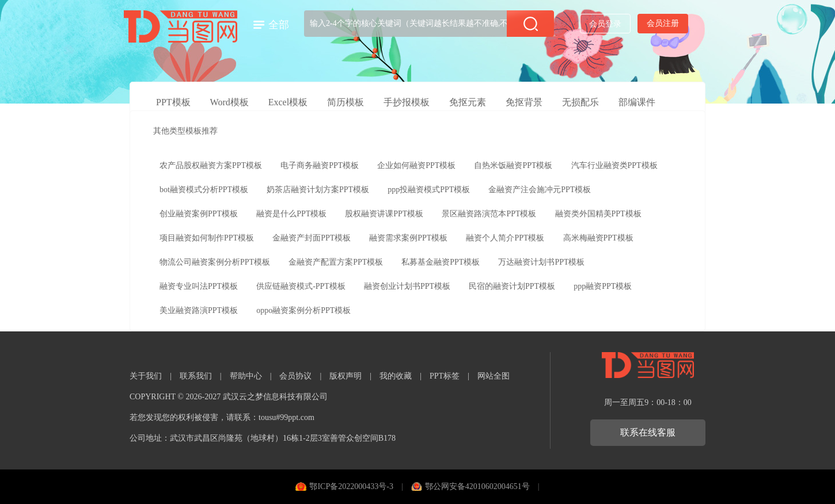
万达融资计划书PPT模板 (541, 262)
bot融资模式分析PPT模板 (204, 190)
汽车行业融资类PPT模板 (614, 165)
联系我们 (196, 376)
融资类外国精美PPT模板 (598, 214)
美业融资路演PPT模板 (199, 310)
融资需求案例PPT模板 (408, 238)
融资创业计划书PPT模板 (407, 286)
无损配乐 (580, 102)
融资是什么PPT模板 (291, 214)
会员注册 (663, 23)
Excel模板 (288, 102)
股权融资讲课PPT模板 (384, 214)
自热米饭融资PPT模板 (513, 165)
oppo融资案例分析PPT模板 (303, 310)
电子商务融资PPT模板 (320, 165)
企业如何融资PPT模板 (416, 165)
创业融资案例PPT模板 (199, 214)
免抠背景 (524, 102)
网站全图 (494, 376)
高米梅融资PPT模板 (598, 238)
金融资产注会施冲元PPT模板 (540, 190)
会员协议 (295, 376)
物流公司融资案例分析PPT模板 (215, 262)
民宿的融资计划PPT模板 (512, 286)
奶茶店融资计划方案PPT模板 (318, 190)
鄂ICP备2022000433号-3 (351, 486)
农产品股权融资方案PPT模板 (211, 165)
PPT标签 (445, 376)
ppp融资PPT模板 (603, 286)
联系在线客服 (648, 432)
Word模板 (229, 102)
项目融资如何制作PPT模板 (207, 238)
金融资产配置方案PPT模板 (336, 262)
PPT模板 (173, 102)
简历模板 (346, 102)
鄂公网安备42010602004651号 (477, 486)
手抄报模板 (407, 102)
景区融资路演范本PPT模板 (489, 214)
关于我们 (146, 376)
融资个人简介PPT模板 (505, 238)
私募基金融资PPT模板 (441, 262)
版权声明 (346, 376)
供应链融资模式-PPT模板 (301, 286)
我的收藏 (396, 376)
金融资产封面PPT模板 (312, 238)
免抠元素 (468, 102)
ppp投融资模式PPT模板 (429, 190)
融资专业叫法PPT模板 (199, 286)
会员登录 (605, 24)
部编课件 (637, 102)
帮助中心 (246, 376)
